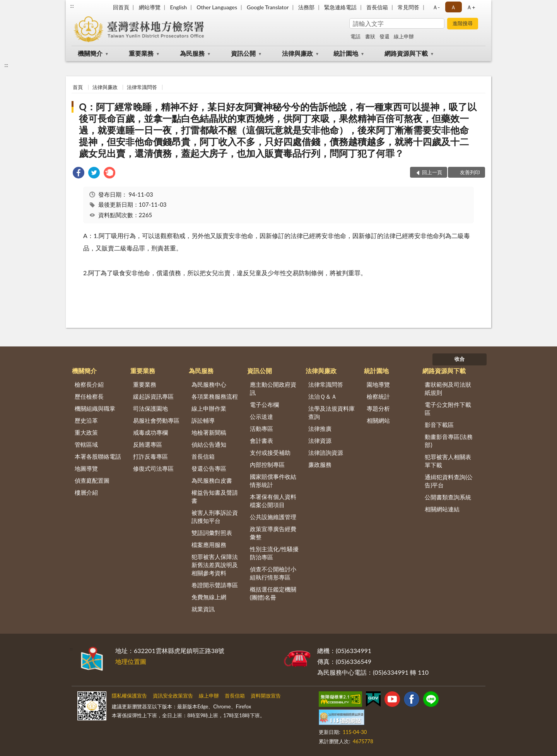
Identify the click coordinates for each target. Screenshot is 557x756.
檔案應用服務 (209, 545)
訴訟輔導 (203, 420)
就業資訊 (203, 609)
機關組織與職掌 (95, 408)
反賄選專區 (148, 444)
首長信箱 (377, 7)
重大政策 (86, 432)
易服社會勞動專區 (156, 420)
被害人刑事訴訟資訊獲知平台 (215, 517)
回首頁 (121, 7)
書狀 (370, 36)
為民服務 (192, 53)
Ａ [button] (453, 7)
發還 (384, 36)
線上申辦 (404, 36)
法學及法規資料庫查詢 (331, 412)
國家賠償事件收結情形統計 (273, 481)
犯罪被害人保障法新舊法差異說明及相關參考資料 (215, 565)
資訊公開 (243, 53)
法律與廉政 (297, 53)
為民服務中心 (209, 384)
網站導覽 (150, 7)
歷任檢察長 (89, 396)
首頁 (78, 87)
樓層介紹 (86, 492)
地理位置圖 (131, 661)
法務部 (306, 7)
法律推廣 (320, 429)
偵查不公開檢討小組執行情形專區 (273, 573)
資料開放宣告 (266, 696)
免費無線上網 (209, 597)
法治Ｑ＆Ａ (323, 396)
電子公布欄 (264, 405)
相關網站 (378, 420)
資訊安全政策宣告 (173, 696)
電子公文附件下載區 (448, 409)
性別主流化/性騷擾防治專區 (274, 553)
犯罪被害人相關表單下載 (448, 461)
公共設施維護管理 (273, 517)
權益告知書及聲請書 (215, 496)
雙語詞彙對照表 (212, 533)
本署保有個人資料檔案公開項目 (273, 501)
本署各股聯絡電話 (98, 456)
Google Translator (268, 7)
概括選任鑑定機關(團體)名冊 (273, 593)
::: (72, 6)
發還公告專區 (209, 468)
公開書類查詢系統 (448, 497)
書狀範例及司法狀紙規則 (448, 388)
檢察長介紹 (89, 384)
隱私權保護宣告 (129, 696)
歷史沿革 (86, 420)
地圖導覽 (86, 468)
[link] (79, 174)
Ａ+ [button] (471, 7)
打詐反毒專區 (150, 456)
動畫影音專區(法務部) (449, 441)
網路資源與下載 (406, 53)
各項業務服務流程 (215, 396)
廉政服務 (320, 465)
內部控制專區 (267, 465)
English (178, 7)
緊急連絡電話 (340, 7)
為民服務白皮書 (212, 480)
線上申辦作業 (209, 408)
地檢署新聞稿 (209, 432)
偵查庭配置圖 (92, 480)
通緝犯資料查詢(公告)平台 (449, 481)
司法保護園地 (150, 408)
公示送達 (261, 417)
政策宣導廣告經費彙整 (273, 533)
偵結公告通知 (209, 444)
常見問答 (408, 7)
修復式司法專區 (153, 468)
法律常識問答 (142, 87)
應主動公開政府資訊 (273, 388)
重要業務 (141, 53)
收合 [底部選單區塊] (460, 359)
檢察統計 (378, 396)
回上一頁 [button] (432, 172)
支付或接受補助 (270, 453)
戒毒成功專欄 (150, 432)
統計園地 (346, 53)
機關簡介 (90, 53)
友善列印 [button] (470, 172)
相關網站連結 (442, 509)
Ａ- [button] (436, 7)
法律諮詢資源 (326, 453)
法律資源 (320, 441)
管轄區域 (86, 444)
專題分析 (378, 408)
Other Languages (217, 7)
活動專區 (261, 429)
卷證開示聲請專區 (215, 585)
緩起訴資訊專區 (153, 396)
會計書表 (261, 441)
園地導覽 (378, 384)
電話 (355, 36)
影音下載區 (439, 425)
